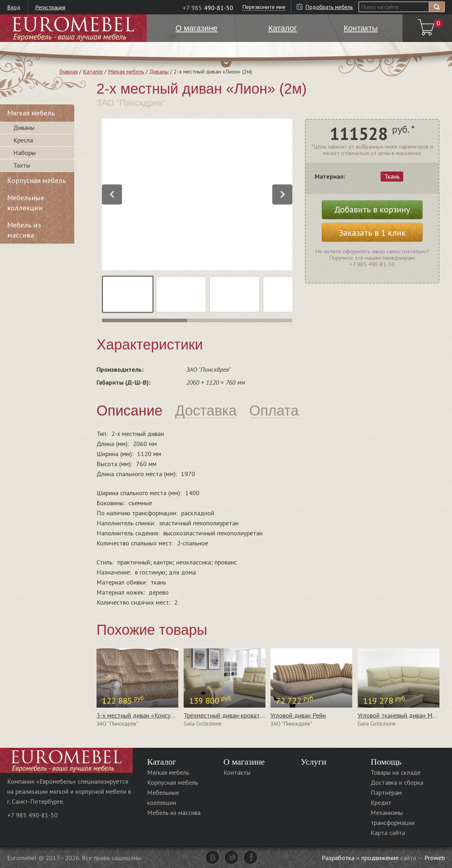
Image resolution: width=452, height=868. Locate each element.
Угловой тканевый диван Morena (403, 715)
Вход (14, 7)
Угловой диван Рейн (298, 715)
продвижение (380, 858)
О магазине (244, 762)
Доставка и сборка (397, 782)
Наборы (24, 153)
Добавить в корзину (372, 209)
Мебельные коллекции (26, 203)
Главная (69, 71)
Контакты (237, 772)
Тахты (22, 165)
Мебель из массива (24, 230)
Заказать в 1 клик (372, 233)
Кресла (23, 140)
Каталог (93, 71)
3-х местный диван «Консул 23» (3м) (148, 715)
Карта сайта (388, 833)
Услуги (313, 762)
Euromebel (73, 28)
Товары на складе (395, 772)
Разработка (338, 858)
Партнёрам (386, 792)
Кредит (381, 803)
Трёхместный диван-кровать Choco (232, 715)
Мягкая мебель (126, 71)
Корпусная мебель (37, 180)
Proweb (435, 858)
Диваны (159, 71)
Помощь (386, 762)
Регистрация (50, 7)
